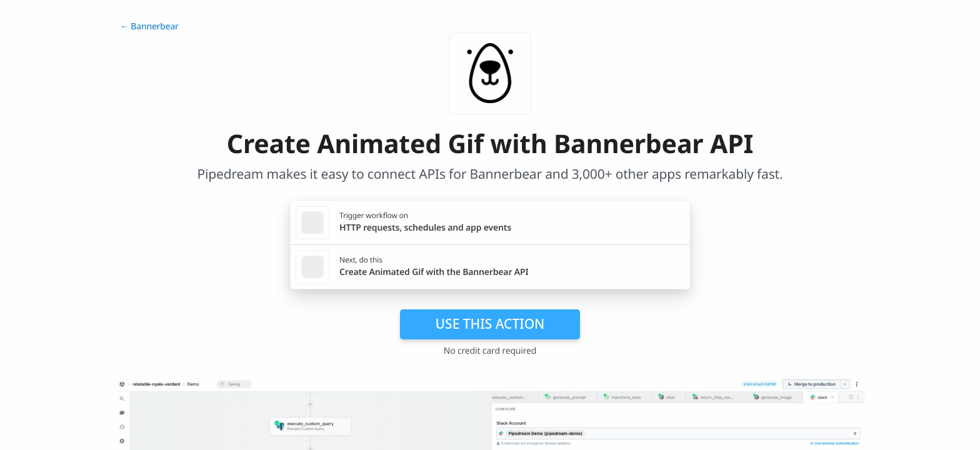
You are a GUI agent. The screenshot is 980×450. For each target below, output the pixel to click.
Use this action (490, 324)
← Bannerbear (149, 27)
